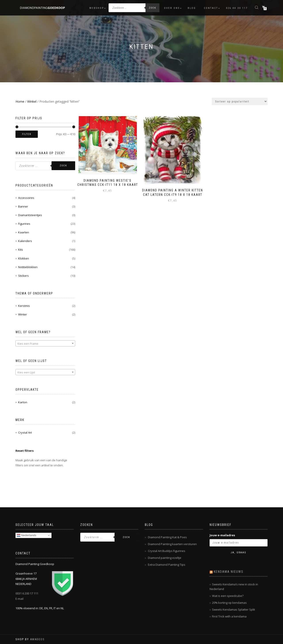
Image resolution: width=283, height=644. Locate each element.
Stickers (23, 276)
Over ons (172, 8)
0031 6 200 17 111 (27, 593)
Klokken (24, 258)
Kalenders (25, 241)
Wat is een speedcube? (228, 596)
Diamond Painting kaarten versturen (172, 544)
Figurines (24, 224)
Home (20, 101)
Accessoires (26, 198)
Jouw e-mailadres (222, 535)
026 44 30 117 (237, 8)
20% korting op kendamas (229, 603)
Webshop (97, 8)
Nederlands (27, 535)
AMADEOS (37, 639)
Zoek (152, 8)
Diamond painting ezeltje (165, 558)
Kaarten (24, 232)
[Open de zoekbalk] (257, 7)
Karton (23, 402)
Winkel (32, 101)
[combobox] (45, 343)
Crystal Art (25, 433)
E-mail (19, 599)
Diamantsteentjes (30, 215)
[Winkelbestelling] (240, 101)
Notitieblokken (28, 267)
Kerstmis (24, 306)
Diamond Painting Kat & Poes (167, 537)
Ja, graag (239, 553)
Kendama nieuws (229, 572)
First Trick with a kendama (229, 616)
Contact (211, 8)
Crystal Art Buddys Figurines (167, 551)
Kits (21, 250)
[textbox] (45, 344)
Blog (192, 8)
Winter (23, 314)
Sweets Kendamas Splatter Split (233, 609)
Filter (27, 134)
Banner (23, 206)
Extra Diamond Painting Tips (167, 565)
